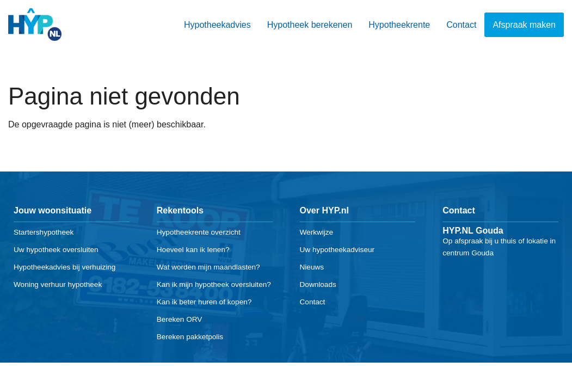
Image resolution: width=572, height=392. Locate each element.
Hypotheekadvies (217, 25)
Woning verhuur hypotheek (58, 284)
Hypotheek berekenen (310, 25)
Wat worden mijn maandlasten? (208, 267)
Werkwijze (317, 232)
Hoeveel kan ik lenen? (193, 250)
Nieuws (312, 267)
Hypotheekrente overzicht (199, 232)
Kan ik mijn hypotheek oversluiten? (214, 284)
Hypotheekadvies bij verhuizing (64, 267)
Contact (461, 25)
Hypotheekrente (399, 25)
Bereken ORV (180, 319)
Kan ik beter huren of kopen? (204, 302)
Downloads (318, 284)
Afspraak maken (524, 25)
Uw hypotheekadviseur (337, 250)
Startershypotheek (44, 232)
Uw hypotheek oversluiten (56, 250)
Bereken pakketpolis (190, 337)
